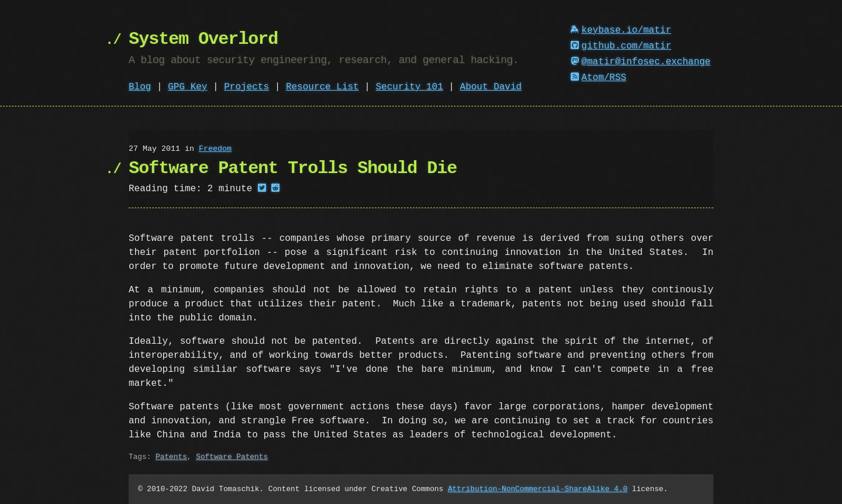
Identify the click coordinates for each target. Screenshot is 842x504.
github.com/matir (621, 46)
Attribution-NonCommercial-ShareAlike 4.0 (538, 489)
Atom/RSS (599, 78)
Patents (171, 457)
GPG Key (187, 87)
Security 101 (409, 87)
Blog (140, 87)
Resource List (322, 87)
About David (491, 87)
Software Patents (232, 457)
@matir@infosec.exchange (641, 62)
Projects (246, 87)
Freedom (215, 149)
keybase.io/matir (621, 30)
